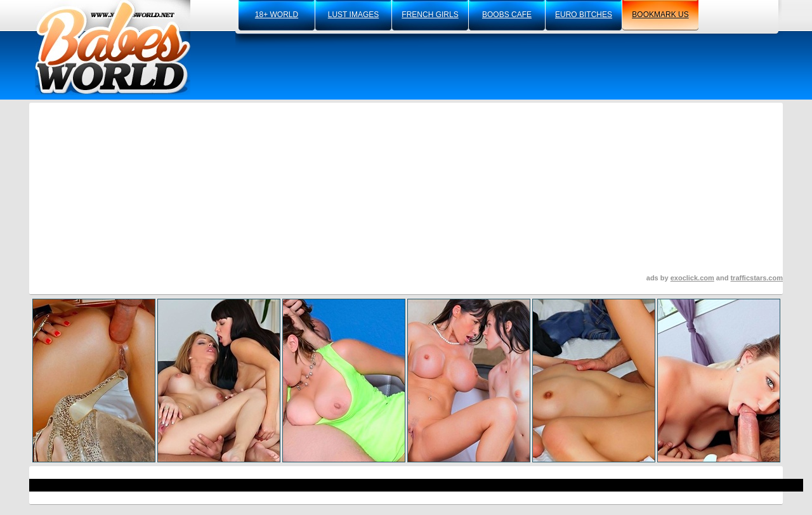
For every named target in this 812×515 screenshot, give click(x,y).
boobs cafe (507, 15)
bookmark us (660, 15)
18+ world (277, 15)
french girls (430, 15)
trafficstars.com (756, 278)
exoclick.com (692, 278)
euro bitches (584, 15)
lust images (353, 15)
